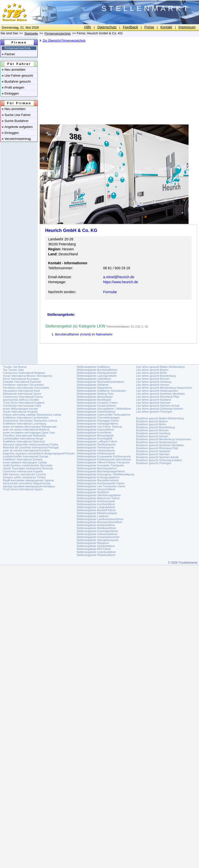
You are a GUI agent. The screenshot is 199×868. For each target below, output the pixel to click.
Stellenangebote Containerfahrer (96, 406)
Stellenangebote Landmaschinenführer (100, 519)
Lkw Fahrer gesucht (17, 76)
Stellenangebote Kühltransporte (96, 453)
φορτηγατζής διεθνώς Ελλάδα (21, 400)
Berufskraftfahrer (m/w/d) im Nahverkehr (84, 334)
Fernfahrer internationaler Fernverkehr (26, 388)
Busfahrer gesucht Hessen (152, 436)
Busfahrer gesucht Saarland (153, 451)
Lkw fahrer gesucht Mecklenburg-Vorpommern (164, 388)
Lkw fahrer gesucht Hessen (153, 385)
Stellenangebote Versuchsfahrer (96, 489)
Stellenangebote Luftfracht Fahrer (97, 441)
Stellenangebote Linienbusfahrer (96, 552)
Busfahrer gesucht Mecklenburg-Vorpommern (164, 439)
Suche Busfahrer (15, 121)
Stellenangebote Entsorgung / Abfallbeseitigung (105, 474)
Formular (110, 292)
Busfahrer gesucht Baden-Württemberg (160, 418)
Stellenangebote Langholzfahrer (96, 507)
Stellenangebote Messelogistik (95, 435)
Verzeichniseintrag (16, 139)
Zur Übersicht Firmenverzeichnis (64, 41)
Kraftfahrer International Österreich (24, 441)
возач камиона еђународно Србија (25, 462)
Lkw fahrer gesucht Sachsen (153, 403)
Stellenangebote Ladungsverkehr (97, 376)
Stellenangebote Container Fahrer (97, 403)
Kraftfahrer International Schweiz (23, 459)
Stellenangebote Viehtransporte (96, 450)
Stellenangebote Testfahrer (93, 492)
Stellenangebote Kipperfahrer (94, 388)
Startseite (31, 33)
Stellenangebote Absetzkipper (95, 397)
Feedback (130, 27)
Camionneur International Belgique (24, 373)
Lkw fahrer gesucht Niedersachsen (157, 391)
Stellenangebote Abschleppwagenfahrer (101, 471)
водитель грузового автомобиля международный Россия (39, 453)
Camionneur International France (23, 397)
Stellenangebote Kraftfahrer (93, 367)
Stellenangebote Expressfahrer (95, 430)
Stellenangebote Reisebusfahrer (96, 555)
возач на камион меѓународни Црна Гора (29, 433)
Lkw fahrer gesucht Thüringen (154, 412)
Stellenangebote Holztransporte (96, 501)
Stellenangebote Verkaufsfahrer (96, 546)
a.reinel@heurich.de (119, 277)
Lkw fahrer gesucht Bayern (152, 370)
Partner (8, 54)
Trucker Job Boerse (15, 367)
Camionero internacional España (23, 471)
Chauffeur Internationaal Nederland (24, 435)
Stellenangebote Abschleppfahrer (97, 468)
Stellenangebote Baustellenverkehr (98, 480)
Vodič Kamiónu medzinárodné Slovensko (28, 465)
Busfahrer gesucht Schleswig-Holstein (159, 460)
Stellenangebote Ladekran (93, 516)
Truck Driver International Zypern (23, 489)
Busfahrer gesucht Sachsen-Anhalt (157, 457)
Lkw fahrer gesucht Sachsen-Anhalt (158, 406)
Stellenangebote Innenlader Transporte (100, 465)
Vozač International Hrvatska (20, 412)
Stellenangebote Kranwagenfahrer (97, 531)
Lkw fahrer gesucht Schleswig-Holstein (160, 409)
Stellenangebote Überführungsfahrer (99, 495)
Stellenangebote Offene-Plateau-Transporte (103, 462)
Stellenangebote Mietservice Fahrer (98, 498)
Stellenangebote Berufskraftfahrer (97, 370)
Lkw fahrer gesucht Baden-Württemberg (160, 367)
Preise (149, 27)
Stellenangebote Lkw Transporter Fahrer (101, 486)
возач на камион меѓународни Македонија (30, 427)
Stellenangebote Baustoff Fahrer (96, 510)
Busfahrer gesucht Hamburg (153, 433)
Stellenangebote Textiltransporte (96, 444)
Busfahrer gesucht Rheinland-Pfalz (157, 448)
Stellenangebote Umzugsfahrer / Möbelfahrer (104, 409)
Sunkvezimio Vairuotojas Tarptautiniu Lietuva (30, 421)
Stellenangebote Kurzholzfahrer (96, 504)
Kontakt (166, 27)
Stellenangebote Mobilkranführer (96, 528)
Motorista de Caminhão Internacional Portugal (31, 447)
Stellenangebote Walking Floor (95, 394)
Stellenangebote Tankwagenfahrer (97, 424)
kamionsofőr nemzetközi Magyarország (27, 483)
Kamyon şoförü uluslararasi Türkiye (24, 477)
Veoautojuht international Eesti (21, 391)
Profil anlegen (13, 87)
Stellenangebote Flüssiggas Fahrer (98, 421)
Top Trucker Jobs (13, 370)
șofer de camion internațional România (26, 450)
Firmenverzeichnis (16, 48)
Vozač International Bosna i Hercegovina (28, 376)
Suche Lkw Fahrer (16, 115)
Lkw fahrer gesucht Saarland (154, 400)
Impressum (187, 27)
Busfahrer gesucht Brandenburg (156, 427)
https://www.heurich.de (120, 282)
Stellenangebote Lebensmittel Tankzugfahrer (104, 415)
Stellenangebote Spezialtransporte (98, 540)
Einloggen (10, 93)
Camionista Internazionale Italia (22, 406)
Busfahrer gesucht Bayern (152, 421)
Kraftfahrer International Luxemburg (25, 424)
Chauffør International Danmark (22, 382)
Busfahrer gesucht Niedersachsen (157, 442)
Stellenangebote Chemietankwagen (98, 418)
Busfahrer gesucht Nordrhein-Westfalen (160, 445)
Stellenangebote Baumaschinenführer (99, 522)
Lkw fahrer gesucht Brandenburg (156, 376)
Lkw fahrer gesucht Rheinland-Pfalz (158, 397)
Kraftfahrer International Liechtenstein (26, 418)
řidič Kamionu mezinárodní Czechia (24, 474)
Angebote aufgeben (17, 127)
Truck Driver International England (24, 403)
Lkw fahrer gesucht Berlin (152, 373)
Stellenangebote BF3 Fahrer (94, 549)
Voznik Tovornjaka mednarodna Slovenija (28, 468)
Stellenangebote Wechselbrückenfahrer (100, 382)
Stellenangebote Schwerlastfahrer (97, 534)
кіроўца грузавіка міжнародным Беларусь (29, 486)
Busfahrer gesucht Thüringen (154, 463)
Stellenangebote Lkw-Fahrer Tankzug (99, 427)
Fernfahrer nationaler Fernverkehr (23, 385)
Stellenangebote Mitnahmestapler (97, 513)
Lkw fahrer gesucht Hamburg (154, 382)
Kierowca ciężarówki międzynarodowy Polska (30, 444)
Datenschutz (107, 27)
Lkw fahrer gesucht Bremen (153, 379)
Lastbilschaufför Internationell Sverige (26, 456)
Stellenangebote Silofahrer (93, 385)
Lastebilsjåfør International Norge (23, 438)
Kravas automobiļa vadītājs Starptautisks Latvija (32, 415)
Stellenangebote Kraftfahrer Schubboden (101, 391)
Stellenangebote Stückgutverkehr (97, 373)
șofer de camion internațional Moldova (26, 430)
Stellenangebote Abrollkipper (94, 400)
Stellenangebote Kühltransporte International (104, 459)
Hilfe (88, 27)
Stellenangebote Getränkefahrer (96, 412)
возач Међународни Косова (20, 409)
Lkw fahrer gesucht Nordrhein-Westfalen (161, 394)
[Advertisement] (115, 81)
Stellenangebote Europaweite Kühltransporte (104, 456)
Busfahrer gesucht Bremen (152, 430)
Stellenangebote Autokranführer (96, 525)
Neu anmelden (14, 70)
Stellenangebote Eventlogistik (95, 438)
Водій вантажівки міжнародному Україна (28, 480)
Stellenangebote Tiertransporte (95, 447)
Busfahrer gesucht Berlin (151, 424)
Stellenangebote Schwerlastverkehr (98, 537)
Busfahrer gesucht (16, 81)
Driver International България (21, 379)
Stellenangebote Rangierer (93, 543)
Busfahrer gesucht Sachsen (153, 454)
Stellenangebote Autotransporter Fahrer (101, 483)
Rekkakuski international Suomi (22, 394)
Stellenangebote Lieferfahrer (94, 379)
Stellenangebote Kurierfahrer (94, 433)
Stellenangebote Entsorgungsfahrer (98, 477)
